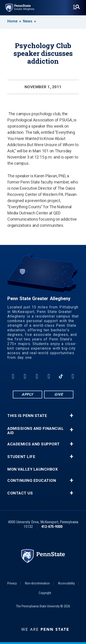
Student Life (21, 457)
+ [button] (71, 416)
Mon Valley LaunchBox (33, 469)
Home (12, 21)
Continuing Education (32, 481)
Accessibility (66, 583)
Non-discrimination (37, 583)
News (28, 21)
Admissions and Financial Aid (36, 431)
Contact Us (20, 493)
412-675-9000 (52, 527)
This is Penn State (27, 416)
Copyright (45, 593)
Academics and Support (34, 444)
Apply (27, 394)
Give (59, 394)
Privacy (12, 583)
